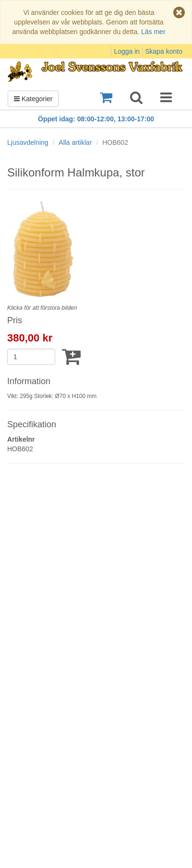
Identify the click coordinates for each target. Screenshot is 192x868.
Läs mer (153, 32)
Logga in (127, 51)
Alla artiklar (75, 142)
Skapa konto (164, 51)
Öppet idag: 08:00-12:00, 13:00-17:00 (96, 119)
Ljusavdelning (28, 142)
